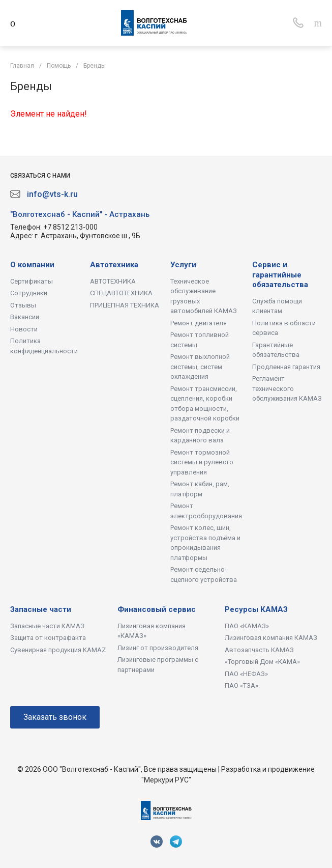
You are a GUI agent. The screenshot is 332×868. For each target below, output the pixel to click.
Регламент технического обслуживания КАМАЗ (287, 388)
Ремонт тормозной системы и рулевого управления (202, 462)
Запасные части (41, 609)
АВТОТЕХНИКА (113, 281)
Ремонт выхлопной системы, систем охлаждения (200, 367)
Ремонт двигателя (199, 323)
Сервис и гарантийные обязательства (280, 275)
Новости (24, 329)
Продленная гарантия (286, 367)
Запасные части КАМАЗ (47, 626)
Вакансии (25, 317)
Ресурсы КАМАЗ (256, 609)
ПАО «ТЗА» (242, 685)
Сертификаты (32, 281)
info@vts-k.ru (52, 194)
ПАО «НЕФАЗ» (246, 674)
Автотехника (114, 265)
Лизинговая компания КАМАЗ (271, 638)
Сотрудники (29, 293)
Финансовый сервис (157, 609)
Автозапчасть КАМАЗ (259, 650)
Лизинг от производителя (158, 648)
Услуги (183, 265)
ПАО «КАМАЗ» (247, 626)
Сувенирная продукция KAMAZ (58, 650)
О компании (32, 265)
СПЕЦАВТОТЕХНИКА (121, 293)
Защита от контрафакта (48, 638)
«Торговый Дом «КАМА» (262, 662)
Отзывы (23, 305)
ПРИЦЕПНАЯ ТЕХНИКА (125, 305)
